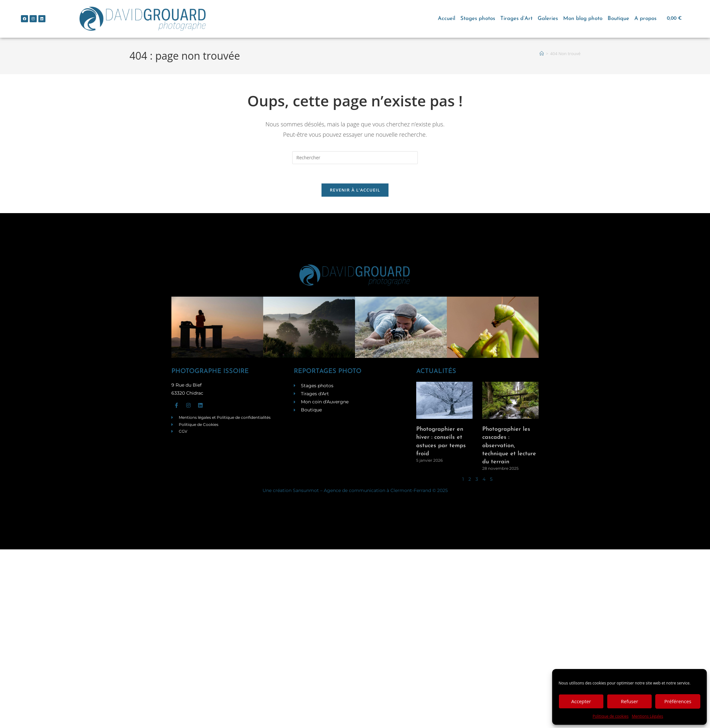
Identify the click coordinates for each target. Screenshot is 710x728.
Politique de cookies (611, 716)
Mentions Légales (647, 716)
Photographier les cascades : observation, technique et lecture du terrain (509, 446)
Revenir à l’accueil (355, 190)
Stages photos (478, 19)
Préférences (678, 701)
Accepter (581, 701)
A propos (645, 19)
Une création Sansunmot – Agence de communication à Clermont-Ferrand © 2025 (355, 491)
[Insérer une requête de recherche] (355, 158)
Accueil (446, 19)
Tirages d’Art (516, 19)
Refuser (629, 701)
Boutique (618, 19)
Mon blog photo (583, 19)
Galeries (548, 19)
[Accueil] (542, 54)
